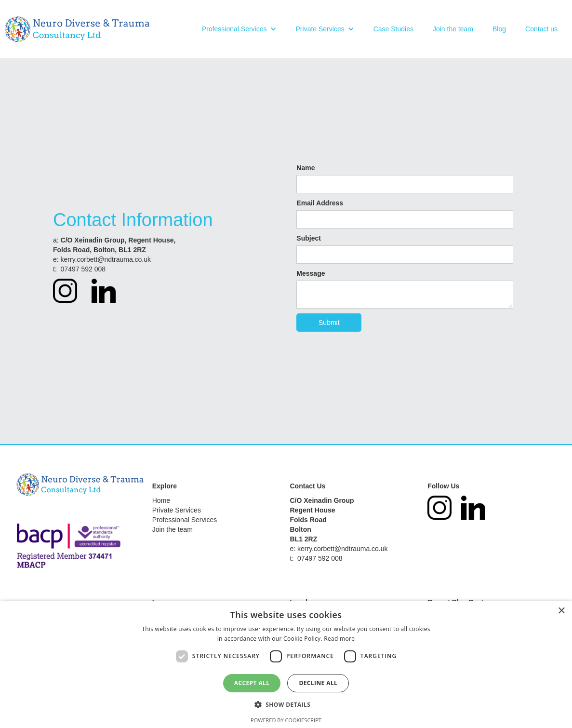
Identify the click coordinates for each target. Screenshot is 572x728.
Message (311, 273)
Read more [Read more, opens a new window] (339, 639)
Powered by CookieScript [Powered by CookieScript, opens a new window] (286, 720)
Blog (499, 29)
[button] (239, 29)
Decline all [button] (318, 683)
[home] (77, 29)
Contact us (541, 29)
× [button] (561, 611)
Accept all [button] (252, 683)
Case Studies (393, 29)
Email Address (320, 203)
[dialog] (286, 664)
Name (306, 168)
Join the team (453, 29)
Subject (309, 238)
